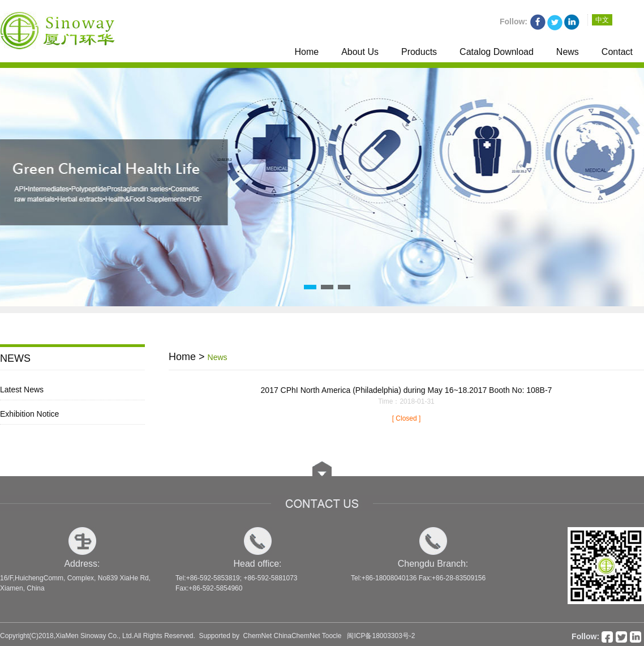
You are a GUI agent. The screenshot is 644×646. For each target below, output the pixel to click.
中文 (602, 20)
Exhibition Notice (29, 414)
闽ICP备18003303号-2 (381, 636)
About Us (360, 52)
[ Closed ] (407, 418)
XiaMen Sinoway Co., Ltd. (95, 636)
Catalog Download (497, 52)
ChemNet (258, 636)
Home (306, 52)
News (568, 52)
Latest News (22, 390)
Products (419, 52)
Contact (617, 52)
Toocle (332, 636)
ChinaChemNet (297, 636)
